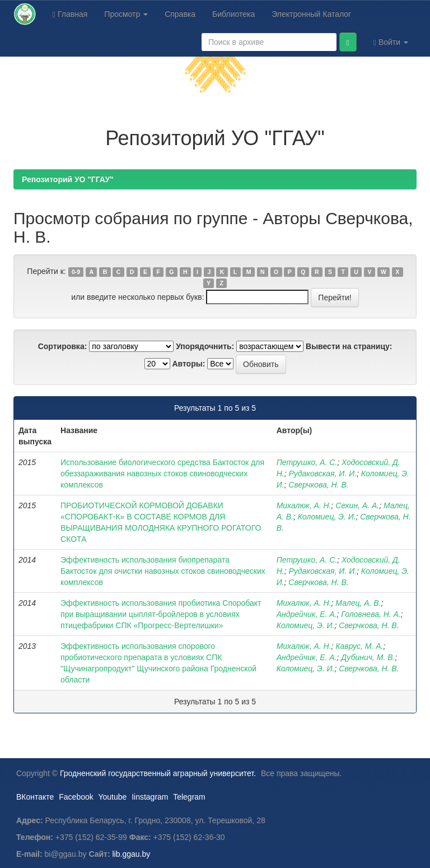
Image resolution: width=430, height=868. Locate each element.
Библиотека (233, 14)
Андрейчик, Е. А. (307, 614)
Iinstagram (150, 797)
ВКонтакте (35, 797)
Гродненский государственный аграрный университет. (158, 773)
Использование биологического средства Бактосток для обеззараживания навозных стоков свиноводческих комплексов (162, 474)
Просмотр (126, 14)
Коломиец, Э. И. (327, 517)
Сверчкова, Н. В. (318, 485)
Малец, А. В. (358, 603)
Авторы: (188, 364)
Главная (70, 14)
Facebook (76, 797)
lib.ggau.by (132, 854)
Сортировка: (63, 346)
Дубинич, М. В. (368, 657)
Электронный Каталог (311, 14)
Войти (391, 42)
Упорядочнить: (205, 346)
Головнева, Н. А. (371, 614)
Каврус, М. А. (359, 646)
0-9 (76, 272)
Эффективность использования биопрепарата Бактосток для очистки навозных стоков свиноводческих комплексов (163, 571)
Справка (180, 14)
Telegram (189, 797)
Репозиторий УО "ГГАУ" (68, 179)
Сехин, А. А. (357, 505)
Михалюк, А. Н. (304, 505)
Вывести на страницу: (349, 346)
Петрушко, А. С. (307, 462)
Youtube (112, 797)
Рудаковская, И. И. (322, 474)
